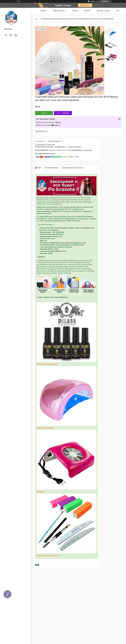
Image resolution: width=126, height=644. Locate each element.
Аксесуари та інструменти (48, 555)
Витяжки (40, 492)
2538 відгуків (94, 1)
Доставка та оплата (103, 11)
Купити (44, 113)
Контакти (87, 11)
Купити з (63, 113)
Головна (43, 11)
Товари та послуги (58, 11)
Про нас (75, 11)
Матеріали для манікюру (47, 364)
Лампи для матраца (45, 428)
